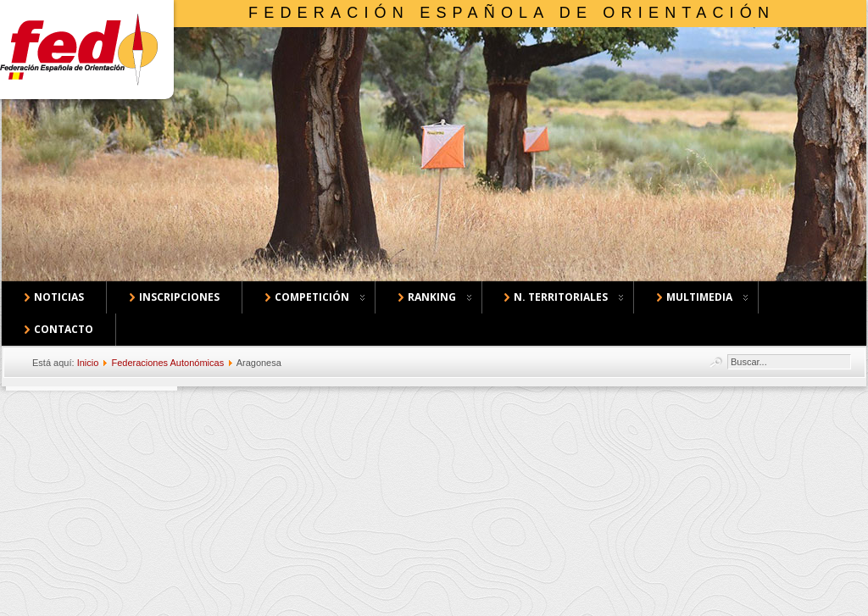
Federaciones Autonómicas (167, 363)
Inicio (88, 363)
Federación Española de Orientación (512, 13)
